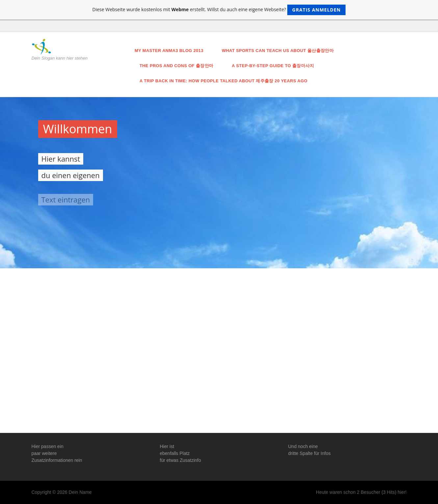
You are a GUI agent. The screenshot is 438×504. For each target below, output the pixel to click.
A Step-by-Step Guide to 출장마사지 (273, 66)
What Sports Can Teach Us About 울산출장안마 (278, 51)
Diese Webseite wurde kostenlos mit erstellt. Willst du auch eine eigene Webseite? (219, 10)
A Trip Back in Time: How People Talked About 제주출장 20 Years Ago (223, 81)
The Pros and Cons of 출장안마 (176, 66)
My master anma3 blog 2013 (169, 51)
